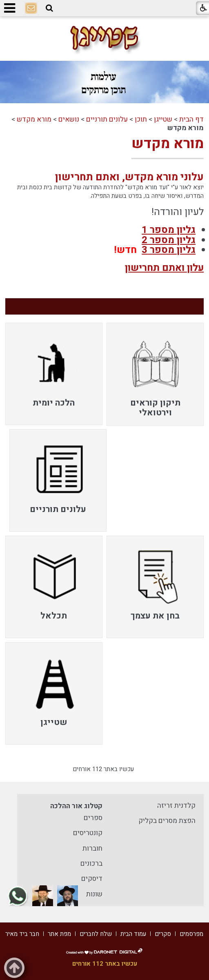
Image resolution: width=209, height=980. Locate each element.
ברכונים (91, 864)
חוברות (92, 848)
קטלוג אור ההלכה (76, 806)
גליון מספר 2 (169, 240)
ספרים (93, 818)
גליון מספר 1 (169, 230)
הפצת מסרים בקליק (167, 821)
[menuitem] (155, 374)
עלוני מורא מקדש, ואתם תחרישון (129, 177)
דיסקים (92, 879)
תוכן (141, 119)
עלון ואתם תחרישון (164, 268)
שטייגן (163, 119)
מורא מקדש (34, 119)
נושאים (69, 119)
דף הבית (191, 119)
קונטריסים (88, 833)
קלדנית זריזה (176, 806)
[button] (49, 8)
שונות (94, 894)
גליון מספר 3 (169, 250)
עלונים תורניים (107, 119)
